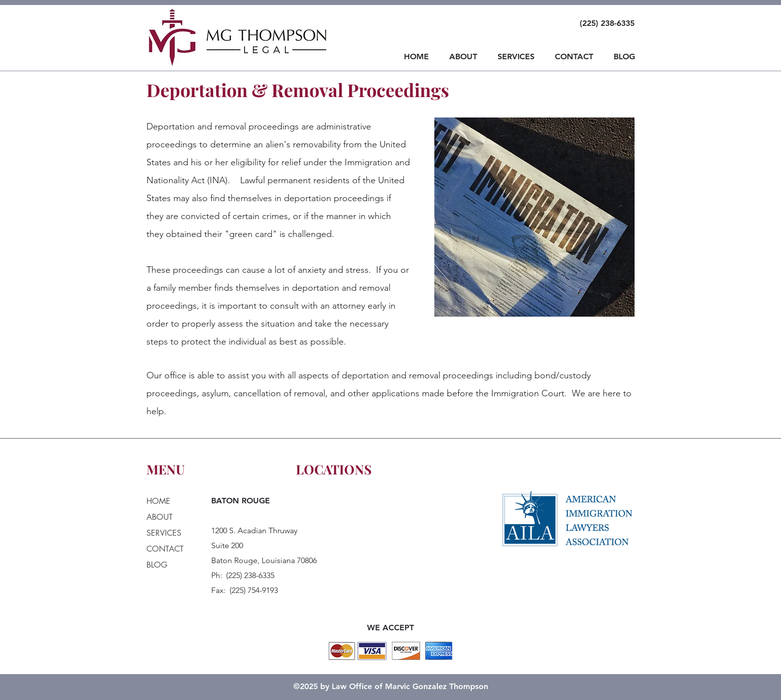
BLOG (157, 565)
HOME (158, 501)
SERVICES (164, 533)
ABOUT (160, 517)
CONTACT (165, 549)
